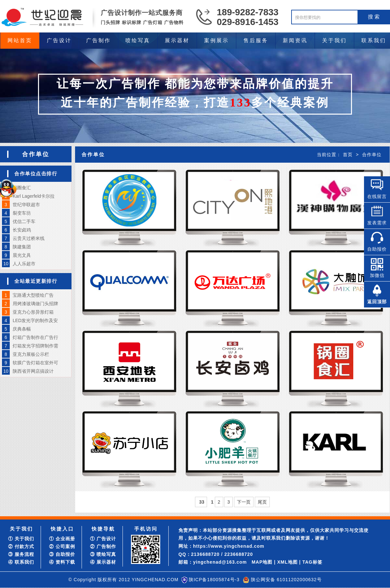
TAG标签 (312, 562)
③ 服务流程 (21, 554)
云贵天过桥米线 (29, 238)
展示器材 (177, 40)
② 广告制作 (103, 546)
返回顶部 (377, 302)
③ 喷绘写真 (103, 554)
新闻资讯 (295, 40)
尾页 (262, 502)
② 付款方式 (21, 546)
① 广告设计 (103, 539)
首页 (348, 155)
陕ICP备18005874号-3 (214, 580)
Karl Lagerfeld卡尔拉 (34, 196)
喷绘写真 (138, 40)
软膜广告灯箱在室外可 (35, 363)
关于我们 (334, 40)
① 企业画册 (62, 539)
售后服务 (256, 40)
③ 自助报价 (62, 554)
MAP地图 (262, 562)
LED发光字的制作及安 (35, 320)
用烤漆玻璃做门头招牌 (35, 304)
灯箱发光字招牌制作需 (35, 346)
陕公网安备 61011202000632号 (286, 580)
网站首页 (20, 40)
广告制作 (98, 40)
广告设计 (59, 40)
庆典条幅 (22, 329)
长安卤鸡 (22, 230)
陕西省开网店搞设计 (33, 371)
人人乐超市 (24, 264)
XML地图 (287, 562)
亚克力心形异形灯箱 (33, 312)
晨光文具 (22, 255)
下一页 (244, 502)
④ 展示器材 (103, 562)
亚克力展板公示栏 (31, 354)
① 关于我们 (21, 539)
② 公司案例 (62, 546)
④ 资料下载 (62, 562)
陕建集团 (22, 247)
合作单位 (372, 155)
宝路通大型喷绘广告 (33, 295)
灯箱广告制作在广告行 (35, 337)
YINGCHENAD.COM (155, 580)
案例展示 (216, 40)
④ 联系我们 (21, 562)
